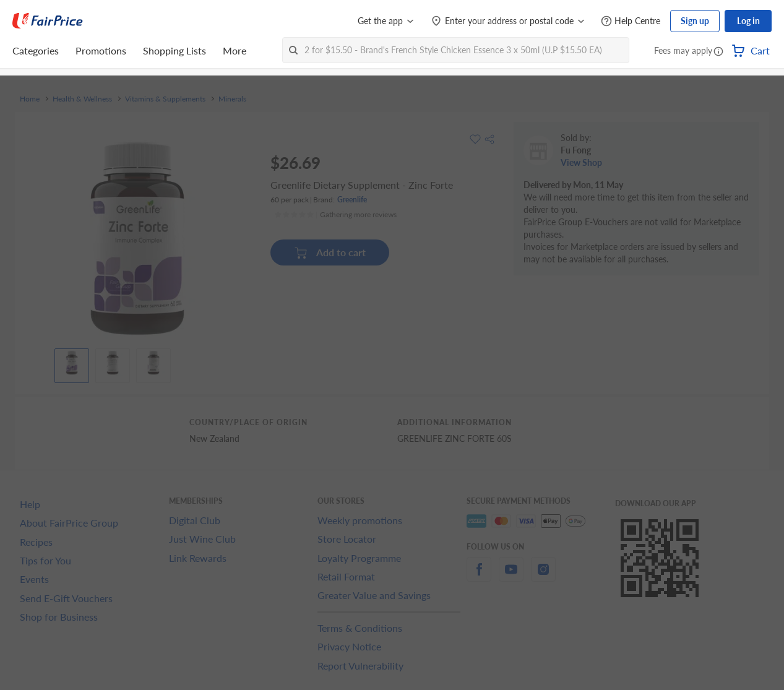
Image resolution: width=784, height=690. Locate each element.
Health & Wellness (82, 99)
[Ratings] (335, 215)
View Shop (581, 162)
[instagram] (543, 576)
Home (30, 99)
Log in (748, 21)
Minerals (232, 99)
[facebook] (479, 576)
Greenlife (352, 200)
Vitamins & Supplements (165, 99)
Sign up (695, 21)
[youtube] (511, 576)
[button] (718, 52)
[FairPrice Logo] (48, 21)
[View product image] (72, 363)
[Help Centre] (631, 21)
